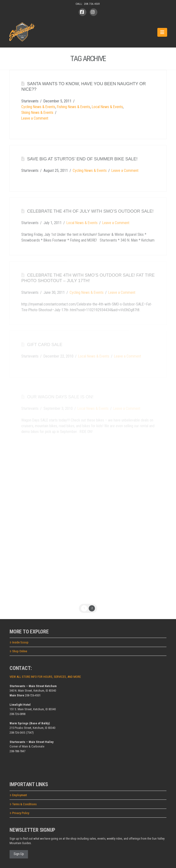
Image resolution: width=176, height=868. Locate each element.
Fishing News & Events (74, 107)
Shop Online (18, 651)
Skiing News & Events (37, 113)
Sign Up (19, 854)
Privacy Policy (19, 813)
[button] (162, 32)
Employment (18, 795)
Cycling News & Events (38, 107)
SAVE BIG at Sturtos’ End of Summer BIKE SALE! (82, 159)
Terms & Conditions (23, 804)
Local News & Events (107, 107)
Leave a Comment (35, 118)
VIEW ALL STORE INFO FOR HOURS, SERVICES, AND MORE (45, 677)
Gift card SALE (45, 345)
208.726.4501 (92, 4)
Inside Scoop (19, 642)
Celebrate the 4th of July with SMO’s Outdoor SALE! (90, 211)
